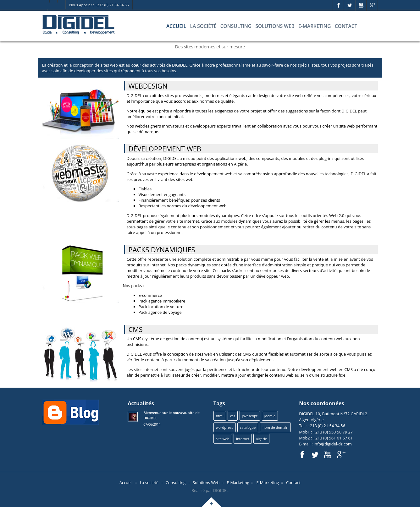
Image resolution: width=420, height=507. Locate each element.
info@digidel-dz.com (332, 444)
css (233, 416)
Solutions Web (275, 26)
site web (223, 439)
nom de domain (275, 427)
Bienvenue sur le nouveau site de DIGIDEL (171, 415)
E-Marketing (315, 26)
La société (203, 26)
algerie (261, 439)
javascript (250, 416)
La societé (149, 482)
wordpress (225, 427)
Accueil (176, 26)
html (220, 416)
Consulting (236, 26)
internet (243, 439)
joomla (270, 416)
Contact (346, 26)
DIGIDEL (221, 490)
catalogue (248, 427)
